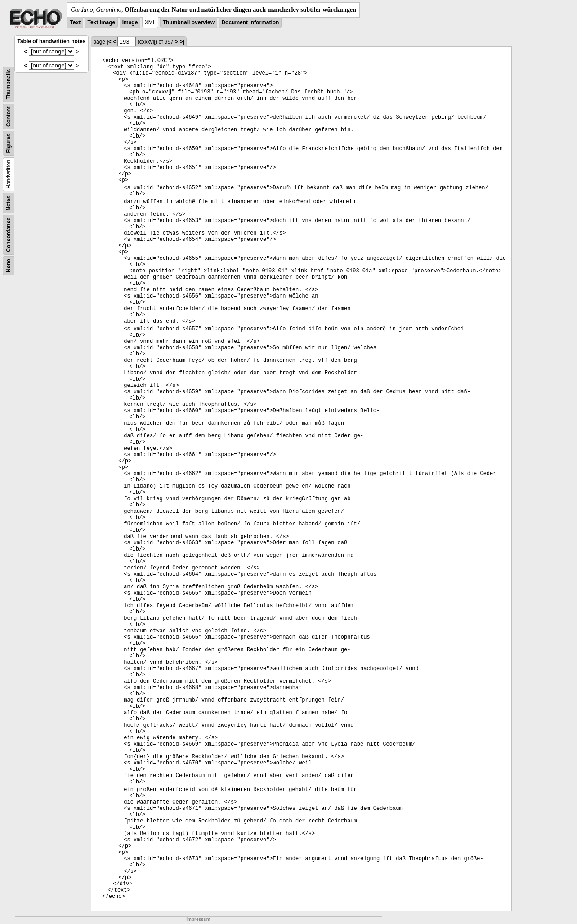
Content (9, 117)
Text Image (101, 22)
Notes (9, 203)
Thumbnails (9, 84)
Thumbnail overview (189, 22)
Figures (9, 143)
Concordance (9, 235)
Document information (250, 22)
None (9, 266)
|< (109, 42)
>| (182, 42)
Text (75, 22)
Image (130, 22)
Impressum (198, 919)
